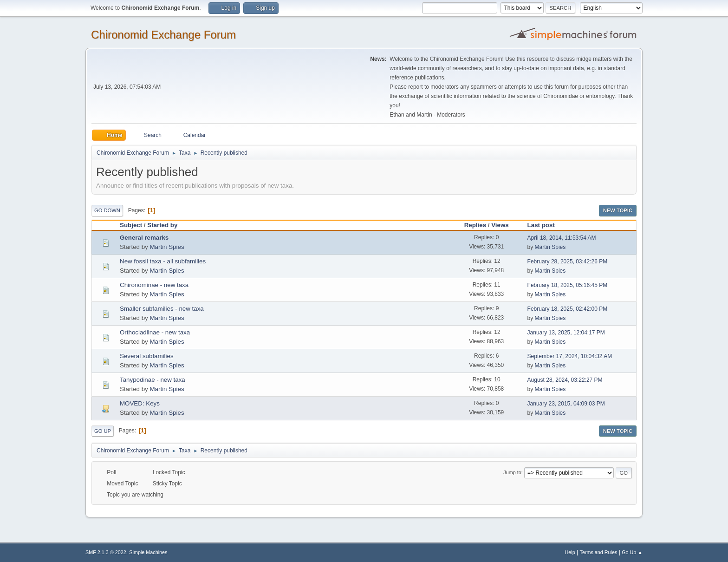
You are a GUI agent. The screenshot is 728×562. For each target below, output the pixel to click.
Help (570, 552)
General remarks (144, 238)
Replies (475, 225)
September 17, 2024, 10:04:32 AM (570, 356)
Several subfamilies (147, 356)
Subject (131, 225)
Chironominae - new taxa (154, 285)
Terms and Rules (599, 552)
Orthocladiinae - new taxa (155, 332)
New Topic (618, 210)
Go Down (107, 210)
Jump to (512, 472)
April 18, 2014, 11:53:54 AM (562, 238)
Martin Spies (167, 247)
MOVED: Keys (140, 403)
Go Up (103, 431)
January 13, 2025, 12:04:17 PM (566, 333)
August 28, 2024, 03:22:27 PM (565, 380)
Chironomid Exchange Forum (163, 35)
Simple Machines (148, 552)
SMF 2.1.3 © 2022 (106, 552)
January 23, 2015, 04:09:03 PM (566, 404)
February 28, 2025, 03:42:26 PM (568, 261)
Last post (545, 225)
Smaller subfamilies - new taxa (162, 309)
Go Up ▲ (632, 552)
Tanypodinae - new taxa (153, 380)
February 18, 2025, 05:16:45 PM (568, 285)
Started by (162, 225)
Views (500, 225)
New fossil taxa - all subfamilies (163, 261)
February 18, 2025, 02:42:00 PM (568, 309)
